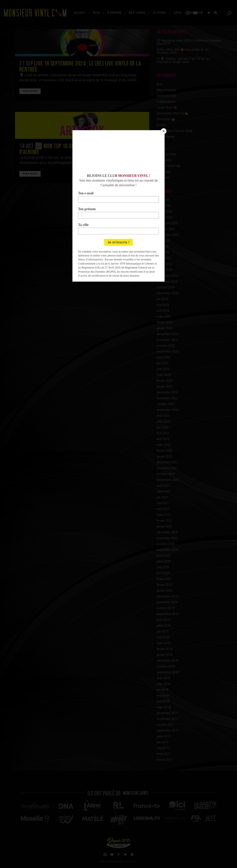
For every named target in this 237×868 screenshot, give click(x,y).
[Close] (164, 131)
